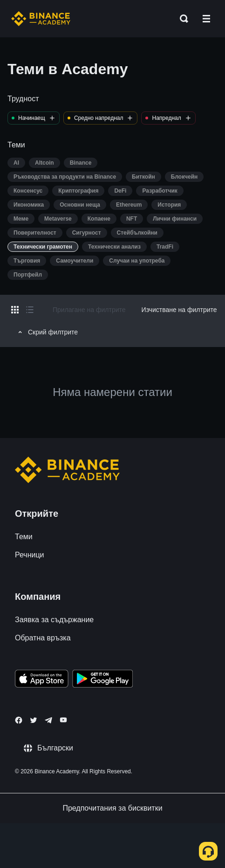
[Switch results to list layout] (30, 310)
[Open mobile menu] (206, 19)
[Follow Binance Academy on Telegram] (48, 720)
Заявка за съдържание (54, 620)
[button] (206, 19)
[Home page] (41, 19)
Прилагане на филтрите (89, 310)
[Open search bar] (181, 19)
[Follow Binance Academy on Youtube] (63, 720)
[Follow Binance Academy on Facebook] (19, 720)
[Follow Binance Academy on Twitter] (34, 720)
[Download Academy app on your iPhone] (42, 680)
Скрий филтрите (47, 332)
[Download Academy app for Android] (102, 680)
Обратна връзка (43, 638)
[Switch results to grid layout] (15, 310)
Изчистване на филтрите (179, 310)
